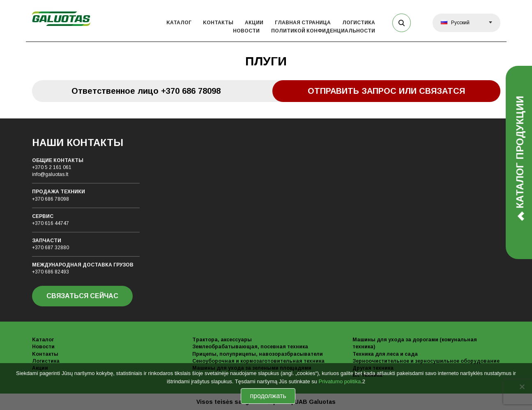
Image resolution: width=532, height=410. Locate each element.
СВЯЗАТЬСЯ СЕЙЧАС (82, 296)
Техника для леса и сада (385, 354)
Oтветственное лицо (146, 91)
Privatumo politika (340, 381)
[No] (522, 387)
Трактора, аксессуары (222, 340)
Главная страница (303, 23)
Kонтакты (218, 23)
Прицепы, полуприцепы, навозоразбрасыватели (258, 354)
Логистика (359, 23)
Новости (246, 31)
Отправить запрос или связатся (386, 91)
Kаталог (179, 23)
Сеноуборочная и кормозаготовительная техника (258, 361)
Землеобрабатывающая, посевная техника (250, 347)
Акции (254, 23)
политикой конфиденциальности (323, 31)
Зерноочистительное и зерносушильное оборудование (426, 361)
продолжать (268, 396)
